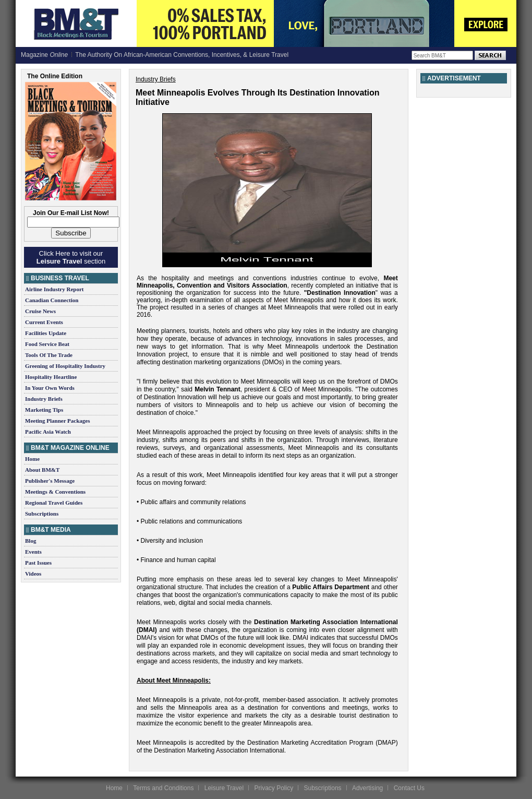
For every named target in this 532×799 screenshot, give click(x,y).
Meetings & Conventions (55, 492)
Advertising (367, 788)
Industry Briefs (44, 399)
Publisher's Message (50, 481)
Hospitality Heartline (51, 377)
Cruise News (40, 311)
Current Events (44, 322)
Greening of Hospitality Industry (65, 366)
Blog (31, 541)
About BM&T (42, 470)
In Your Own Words (50, 388)
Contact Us (409, 788)
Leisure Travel (224, 788)
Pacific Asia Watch (48, 432)
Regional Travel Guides (54, 503)
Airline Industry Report (54, 289)
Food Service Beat (47, 344)
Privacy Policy (274, 788)
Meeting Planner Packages (57, 421)
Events (33, 552)
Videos (33, 574)
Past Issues (38, 563)
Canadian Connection (52, 300)
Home (32, 459)
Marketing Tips (44, 410)
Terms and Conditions (163, 788)
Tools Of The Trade (49, 355)
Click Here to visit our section (71, 257)
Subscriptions (42, 514)
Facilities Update (46, 333)
